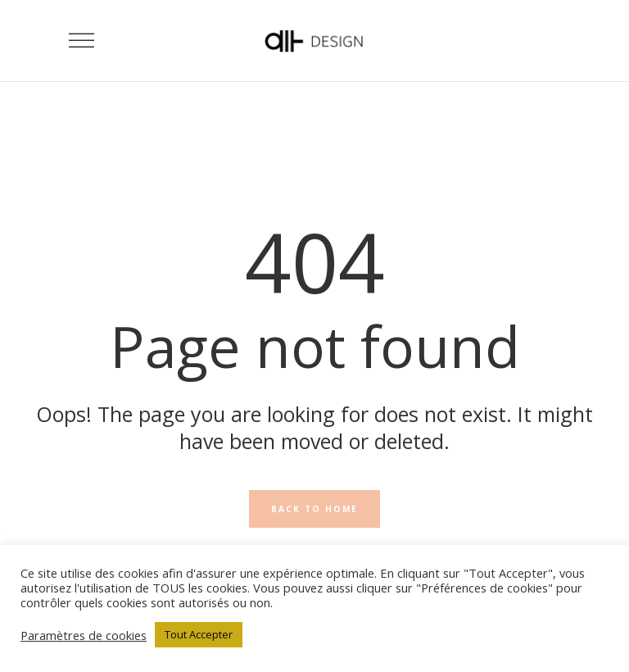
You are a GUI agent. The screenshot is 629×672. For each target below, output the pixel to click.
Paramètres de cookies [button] (84, 635)
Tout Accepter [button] (199, 634)
